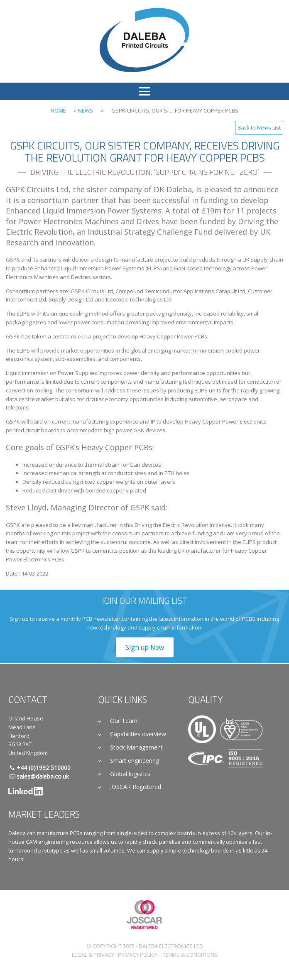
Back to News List (259, 127)
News (86, 110)
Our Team (124, 721)
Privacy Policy (138, 955)
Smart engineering (135, 761)
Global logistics (130, 774)
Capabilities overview (138, 734)
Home (58, 110)
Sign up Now (145, 647)
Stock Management (136, 747)
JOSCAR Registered (136, 787)
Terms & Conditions (190, 955)
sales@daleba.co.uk (43, 776)
